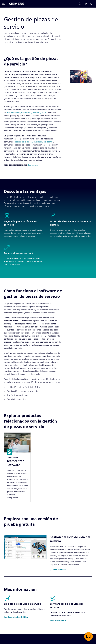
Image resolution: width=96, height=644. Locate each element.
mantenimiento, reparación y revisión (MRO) (26, 113)
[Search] (80, 4)
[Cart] (86, 4)
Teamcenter (33, 165)
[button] (58, 570)
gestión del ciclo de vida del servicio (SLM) (33, 142)
